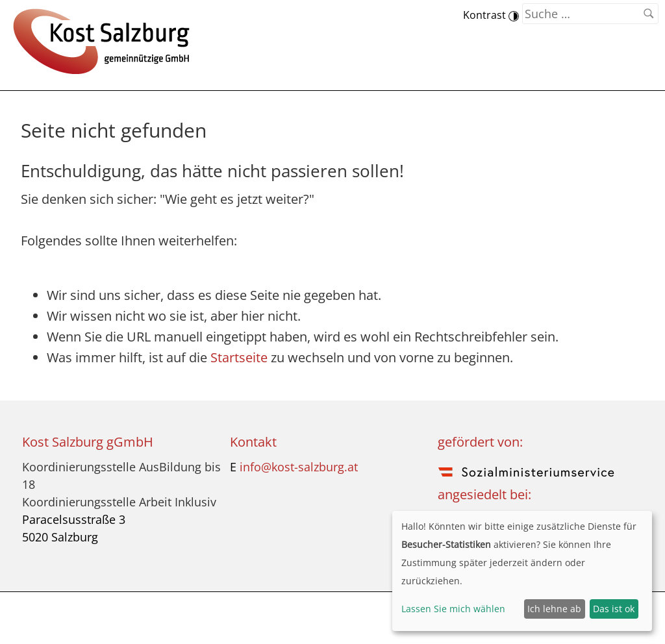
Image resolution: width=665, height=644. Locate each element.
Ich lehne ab (554, 609)
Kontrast (491, 15)
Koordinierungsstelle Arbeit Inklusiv (119, 502)
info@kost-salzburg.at (299, 467)
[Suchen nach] (590, 14)
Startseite (239, 357)
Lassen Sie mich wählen (453, 609)
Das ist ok (614, 609)
